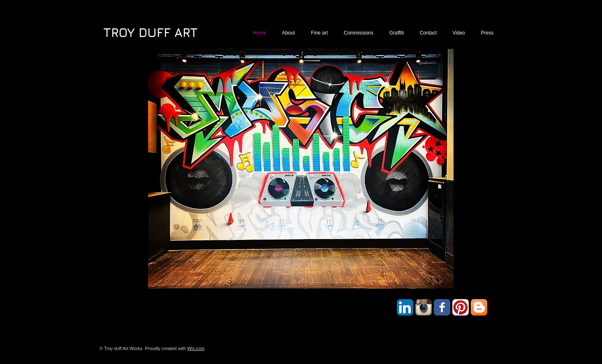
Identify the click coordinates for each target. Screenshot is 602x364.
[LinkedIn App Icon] (405, 307)
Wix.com (196, 348)
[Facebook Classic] (442, 307)
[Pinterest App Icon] (461, 307)
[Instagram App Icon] (424, 307)
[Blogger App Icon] (479, 307)
